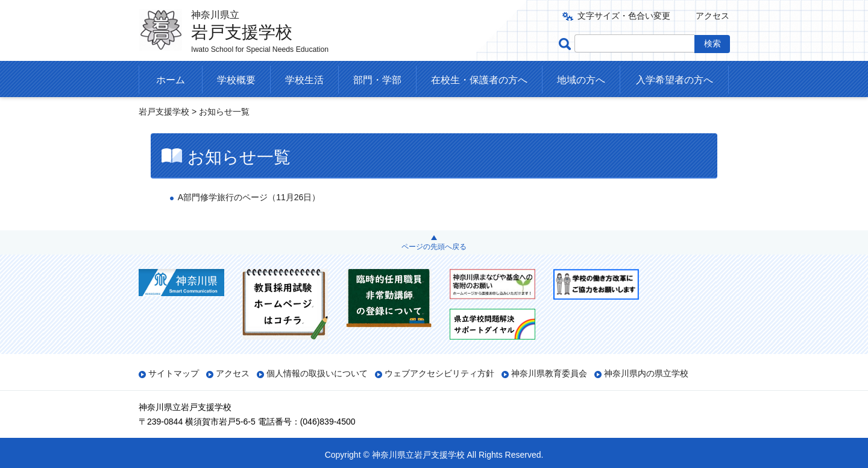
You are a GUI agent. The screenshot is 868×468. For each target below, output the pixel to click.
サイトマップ (174, 373)
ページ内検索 (567, 44)
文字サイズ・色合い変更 (624, 16)
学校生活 (304, 80)
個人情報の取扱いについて (317, 373)
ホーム (171, 80)
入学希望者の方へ (675, 80)
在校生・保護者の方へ (479, 80)
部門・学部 (377, 80)
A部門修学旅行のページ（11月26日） (249, 197)
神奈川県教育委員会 (549, 373)
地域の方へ (581, 80)
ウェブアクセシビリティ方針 (439, 373)
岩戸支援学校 (164, 112)
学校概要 (236, 80)
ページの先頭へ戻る (434, 247)
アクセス (712, 16)
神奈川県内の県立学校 (646, 373)
